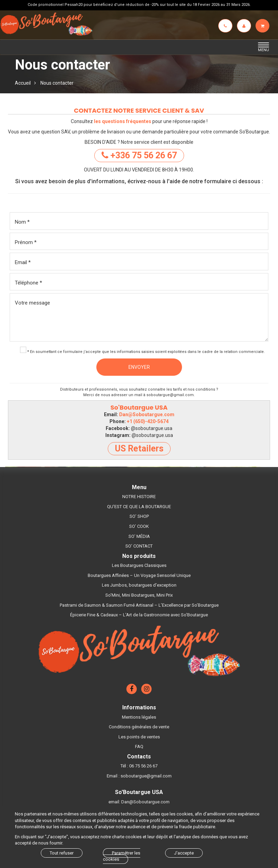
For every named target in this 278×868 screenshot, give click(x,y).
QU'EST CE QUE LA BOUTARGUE (139, 507)
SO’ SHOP (139, 516)
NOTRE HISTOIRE (139, 497)
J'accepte (184, 853)
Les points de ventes (139, 737)
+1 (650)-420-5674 (148, 421)
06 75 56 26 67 (143, 766)
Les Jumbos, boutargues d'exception (139, 585)
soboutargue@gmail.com (170, 395)
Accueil (23, 83)
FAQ (139, 746)
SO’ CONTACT (139, 546)
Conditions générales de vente (139, 727)
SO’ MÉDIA (139, 536)
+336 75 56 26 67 (139, 155)
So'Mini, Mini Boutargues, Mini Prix (139, 595)
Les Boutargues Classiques (139, 565)
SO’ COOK (139, 526)
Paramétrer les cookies (122, 856)
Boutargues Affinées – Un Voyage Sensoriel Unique (139, 575)
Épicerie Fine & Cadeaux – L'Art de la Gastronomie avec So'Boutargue (139, 615)
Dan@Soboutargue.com (147, 414)
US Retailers (139, 449)
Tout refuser (62, 853)
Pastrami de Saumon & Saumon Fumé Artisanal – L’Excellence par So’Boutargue (139, 605)
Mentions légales (139, 717)
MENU (265, 47)
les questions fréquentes (123, 121)
